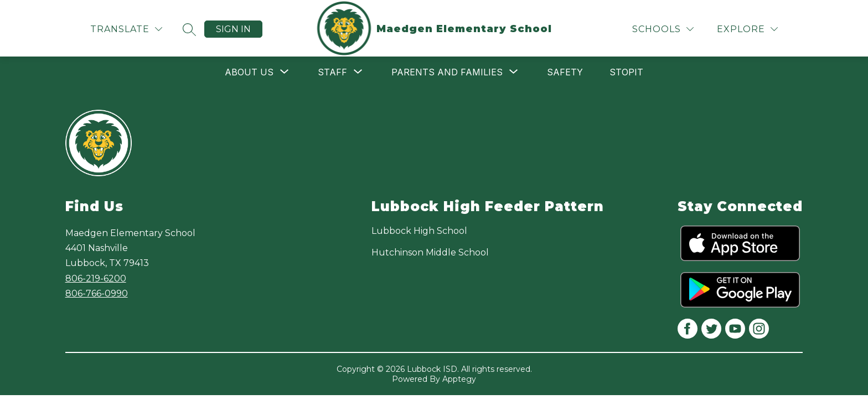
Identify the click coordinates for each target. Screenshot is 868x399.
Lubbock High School (419, 231)
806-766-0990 (97, 293)
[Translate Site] (126, 29)
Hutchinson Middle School (430, 252)
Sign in (233, 29)
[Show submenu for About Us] (249, 72)
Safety (565, 72)
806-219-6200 (96, 278)
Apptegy (459, 379)
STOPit (626, 72)
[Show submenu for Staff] (332, 72)
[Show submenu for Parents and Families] (447, 72)
